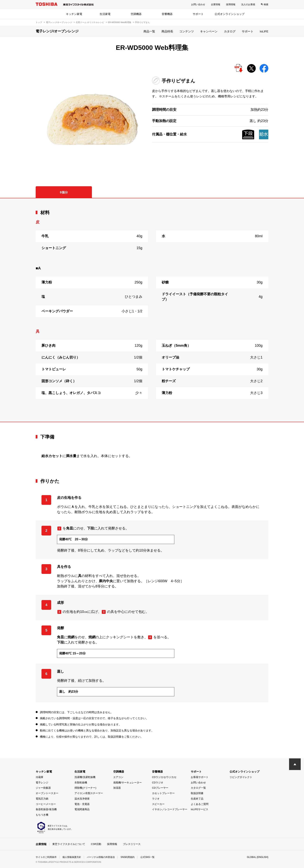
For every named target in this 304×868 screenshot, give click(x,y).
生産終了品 (197, 799)
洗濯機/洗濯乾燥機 (85, 777)
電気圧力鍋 (42, 799)
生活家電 (105, 14)
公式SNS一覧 (148, 857)
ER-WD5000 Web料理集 (120, 22)
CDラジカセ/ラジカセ (164, 777)
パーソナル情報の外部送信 (101, 857)
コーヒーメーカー (46, 804)
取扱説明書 (197, 793)
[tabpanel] (152, 310)
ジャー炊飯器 (43, 788)
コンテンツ (187, 31)
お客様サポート (200, 777)
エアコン (118, 777)
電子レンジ (42, 783)
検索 (266, 4)
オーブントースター (47, 793)
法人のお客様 (248, 4)
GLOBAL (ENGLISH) (257, 857)
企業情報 (216, 4)
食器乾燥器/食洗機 (46, 809)
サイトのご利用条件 (46, 857)
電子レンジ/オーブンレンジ (59, 22)
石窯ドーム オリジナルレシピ (90, 22)
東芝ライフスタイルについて (69, 844)
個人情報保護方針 (72, 857)
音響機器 (167, 14)
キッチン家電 (74, 14)
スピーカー (158, 804)
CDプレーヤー (160, 788)
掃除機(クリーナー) (85, 788)
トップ (39, 22)
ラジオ (156, 799)
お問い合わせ (198, 4)
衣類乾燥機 (81, 783)
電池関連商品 (82, 809)
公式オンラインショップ (230, 14)
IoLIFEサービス (199, 809)
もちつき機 (42, 815)
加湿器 (117, 788)
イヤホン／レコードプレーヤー (170, 809)
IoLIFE (264, 31)
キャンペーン (209, 31)
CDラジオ (158, 783)
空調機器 (136, 14)
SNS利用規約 (128, 857)
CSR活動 (96, 844)
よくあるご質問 (200, 804)
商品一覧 (149, 31)
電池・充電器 (82, 804)
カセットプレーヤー (163, 793)
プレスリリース (132, 844)
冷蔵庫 (39, 777)
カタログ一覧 (198, 788)
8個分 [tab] (64, 192)
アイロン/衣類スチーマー (89, 793)
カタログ (230, 31)
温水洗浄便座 (82, 799)
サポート (198, 14)
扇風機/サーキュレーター (127, 783)
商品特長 (167, 31)
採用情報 (231, 4)
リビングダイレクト (241, 777)
